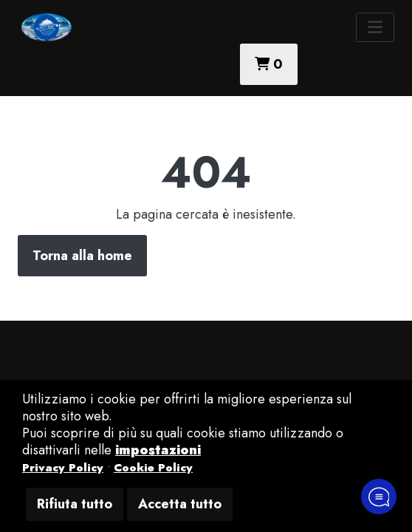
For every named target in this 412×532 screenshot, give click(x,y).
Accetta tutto (180, 504)
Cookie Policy (153, 468)
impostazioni (158, 450)
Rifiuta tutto (75, 504)
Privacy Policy (63, 468)
